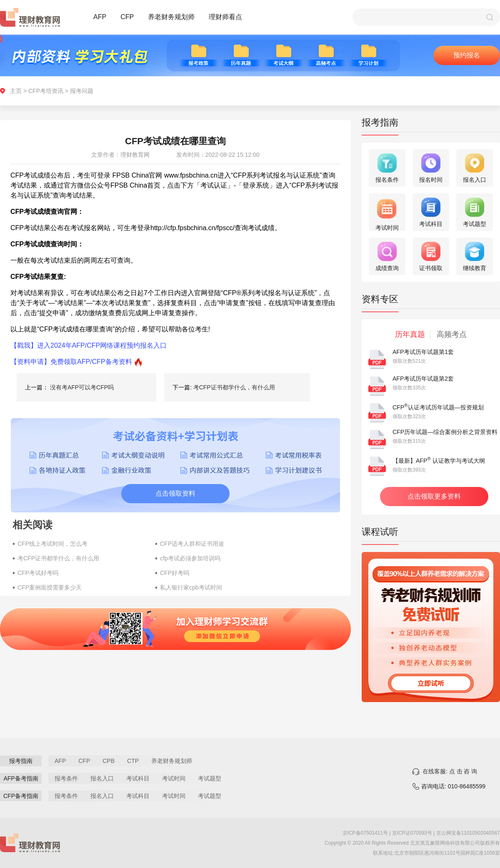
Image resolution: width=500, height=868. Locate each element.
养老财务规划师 (171, 17)
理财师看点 (225, 17)
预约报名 (467, 55)
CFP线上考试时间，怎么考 (52, 544)
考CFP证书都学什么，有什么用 (234, 387)
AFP (100, 17)
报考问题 (82, 91)
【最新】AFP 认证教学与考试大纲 (439, 461)
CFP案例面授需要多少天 (50, 587)
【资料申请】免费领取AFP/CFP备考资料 (71, 362)
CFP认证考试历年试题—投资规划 (438, 407)
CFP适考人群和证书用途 (192, 544)
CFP (127, 17)
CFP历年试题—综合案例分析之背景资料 (445, 432)
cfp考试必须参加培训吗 (190, 558)
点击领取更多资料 (434, 496)
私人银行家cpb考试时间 (191, 587)
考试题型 (210, 778)
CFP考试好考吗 (38, 573)
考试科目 (138, 778)
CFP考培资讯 (46, 91)
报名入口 (102, 778)
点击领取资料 (175, 493)
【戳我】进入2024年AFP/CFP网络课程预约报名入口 (89, 345)
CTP (133, 761)
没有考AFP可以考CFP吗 (82, 387)
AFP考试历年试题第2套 (423, 379)
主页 (16, 91)
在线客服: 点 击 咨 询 (450, 771)
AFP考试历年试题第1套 (423, 352)
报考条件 (66, 778)
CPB (109, 761)
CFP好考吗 (175, 573)
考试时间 (174, 778)
